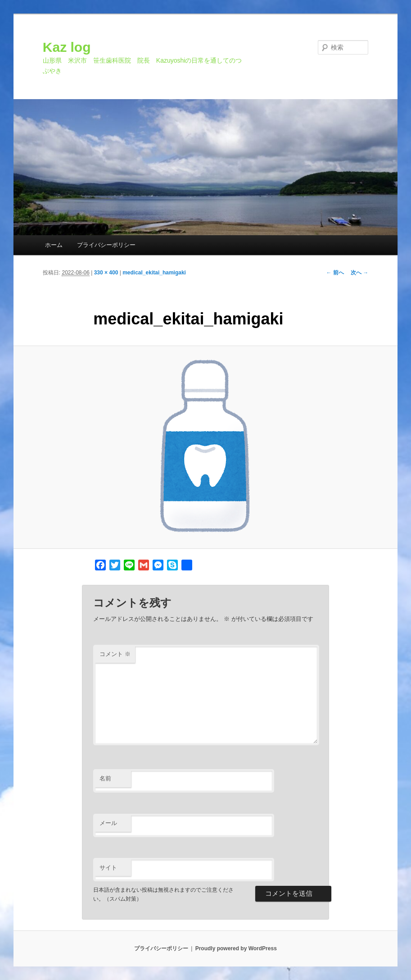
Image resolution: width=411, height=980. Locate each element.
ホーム (54, 245)
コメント (115, 654)
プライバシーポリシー (106, 245)
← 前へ (335, 273)
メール (108, 823)
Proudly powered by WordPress (236, 948)
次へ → (359, 273)
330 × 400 (106, 273)
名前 (105, 778)
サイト (108, 868)
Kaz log (67, 47)
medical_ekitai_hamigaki (154, 273)
